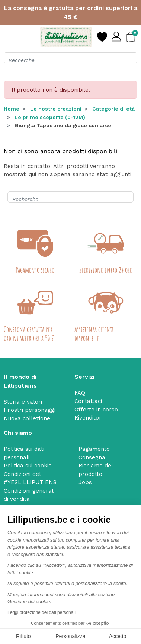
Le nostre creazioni (56, 109)
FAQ (80, 393)
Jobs (85, 482)
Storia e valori (23, 402)
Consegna (92, 457)
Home (12, 109)
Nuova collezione (27, 418)
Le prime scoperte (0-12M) (50, 117)
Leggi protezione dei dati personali (41, 612)
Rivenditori (89, 418)
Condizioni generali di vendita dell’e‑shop (29, 499)
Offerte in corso (96, 410)
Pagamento (94, 449)
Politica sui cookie (28, 466)
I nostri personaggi (30, 410)
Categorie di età (113, 109)
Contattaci (88, 401)
